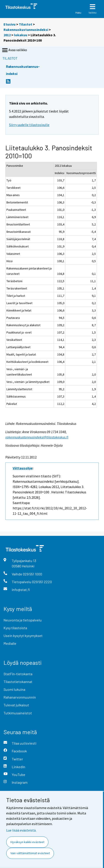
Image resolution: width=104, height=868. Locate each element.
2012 (7, 35)
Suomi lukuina (14, 689)
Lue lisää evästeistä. (21, 830)
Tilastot (26, 24)
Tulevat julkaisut (16, 705)
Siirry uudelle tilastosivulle (29, 125)
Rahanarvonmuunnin (20, 697)
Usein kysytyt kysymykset (23, 636)
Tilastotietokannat (18, 682)
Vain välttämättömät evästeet (30, 853)
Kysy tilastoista (15, 628)
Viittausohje (23, 468)
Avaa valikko (14, 50)
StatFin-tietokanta (18, 674)
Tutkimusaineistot (18, 713)
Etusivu (10, 24)
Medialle (10, 643)
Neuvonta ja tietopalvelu (23, 620)
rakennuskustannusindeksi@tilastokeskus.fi (37, 437)
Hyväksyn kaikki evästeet (27, 842)
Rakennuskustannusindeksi (26, 30)
